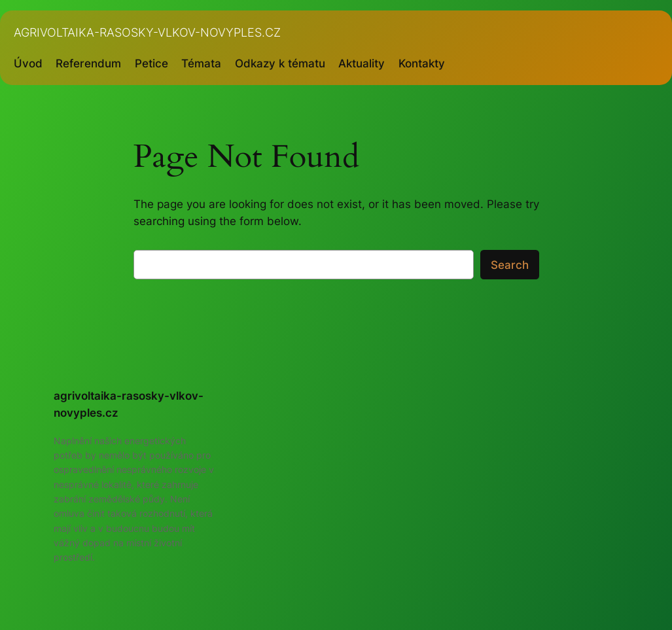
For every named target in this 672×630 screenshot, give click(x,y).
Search (510, 265)
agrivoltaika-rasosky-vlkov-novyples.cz (147, 32)
